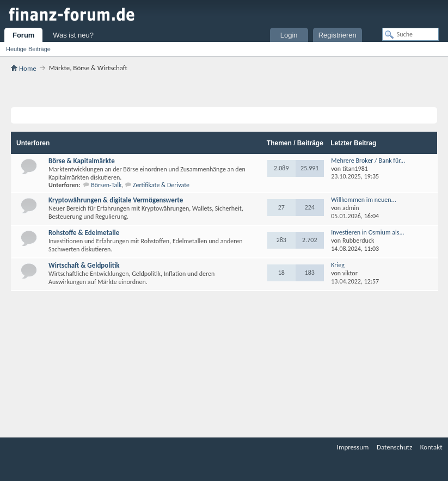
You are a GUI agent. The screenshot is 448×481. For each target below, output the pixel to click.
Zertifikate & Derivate (161, 185)
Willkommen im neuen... (363, 200)
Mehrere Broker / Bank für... (368, 161)
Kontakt (431, 447)
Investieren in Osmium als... (367, 232)
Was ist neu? (73, 35)
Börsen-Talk (106, 185)
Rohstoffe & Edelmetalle (84, 233)
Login (289, 35)
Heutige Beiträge (28, 49)
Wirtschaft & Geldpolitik (84, 265)
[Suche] (410, 34)
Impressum (353, 447)
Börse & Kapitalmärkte (82, 161)
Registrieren (337, 35)
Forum (23, 35)
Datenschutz (394, 447)
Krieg (338, 265)
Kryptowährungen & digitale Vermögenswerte (116, 200)
